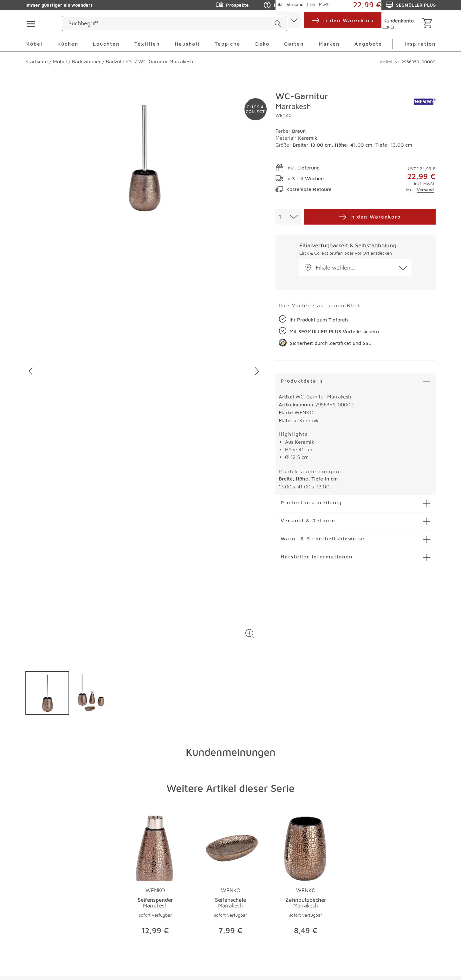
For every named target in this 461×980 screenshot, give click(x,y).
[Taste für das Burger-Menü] (29, 23)
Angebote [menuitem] (368, 44)
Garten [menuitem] (294, 44)
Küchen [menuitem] (68, 44)
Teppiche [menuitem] (227, 44)
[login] (394, 23)
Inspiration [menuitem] (420, 44)
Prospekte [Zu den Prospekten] (232, 5)
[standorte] (331, 23)
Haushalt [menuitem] (187, 44)
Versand (425, 190)
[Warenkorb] (429, 24)
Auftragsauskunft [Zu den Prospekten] (347, 5)
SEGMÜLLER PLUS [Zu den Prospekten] (411, 5)
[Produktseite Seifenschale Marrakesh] (230, 878)
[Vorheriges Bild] (31, 371)
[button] (250, 634)
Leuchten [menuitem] (106, 44)
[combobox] (288, 217)
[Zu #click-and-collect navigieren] (256, 109)
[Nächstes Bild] (257, 371)
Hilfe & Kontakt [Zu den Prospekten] (286, 5)
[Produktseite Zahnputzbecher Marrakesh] (306, 878)
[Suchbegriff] (205, 23)
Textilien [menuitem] (147, 44)
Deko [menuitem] (262, 44)
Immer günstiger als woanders (59, 5)
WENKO (284, 115)
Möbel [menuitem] (34, 44)
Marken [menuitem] (329, 44)
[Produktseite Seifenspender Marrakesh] (155, 878)
